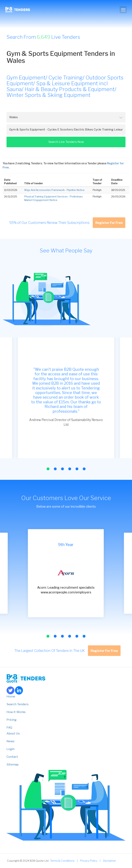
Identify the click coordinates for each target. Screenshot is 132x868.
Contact (12, 757)
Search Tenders (18, 704)
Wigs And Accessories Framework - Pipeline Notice (54, 190)
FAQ (9, 727)
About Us (13, 733)
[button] (48, 469)
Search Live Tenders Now (66, 142)
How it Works (16, 712)
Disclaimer (109, 861)
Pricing (12, 720)
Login (10, 749)
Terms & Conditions (62, 861)
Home (11, 696)
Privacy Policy (89, 861)
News (10, 741)
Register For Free (109, 223)
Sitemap (13, 764)
